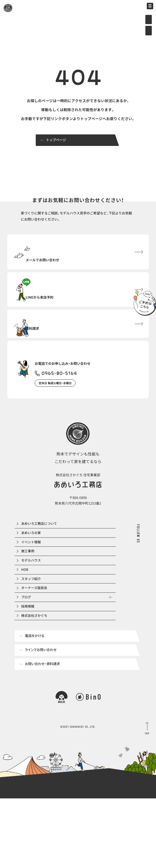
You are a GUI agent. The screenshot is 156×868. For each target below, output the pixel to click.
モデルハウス (32, 600)
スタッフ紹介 (32, 624)
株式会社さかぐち (35, 672)
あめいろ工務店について (40, 552)
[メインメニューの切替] (147, 9)
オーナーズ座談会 (35, 636)
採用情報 (29, 660)
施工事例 (29, 588)
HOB (25, 612)
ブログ (27, 648)
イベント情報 (32, 576)
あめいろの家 (32, 564)
